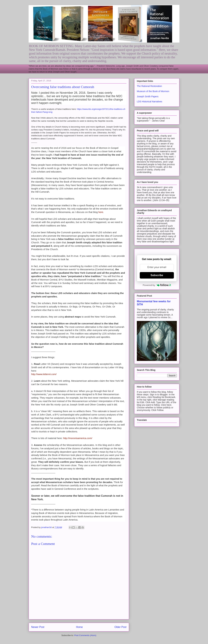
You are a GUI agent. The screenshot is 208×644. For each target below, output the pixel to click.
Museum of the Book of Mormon (153, 91)
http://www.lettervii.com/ (44, 374)
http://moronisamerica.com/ (78, 438)
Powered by (157, 285)
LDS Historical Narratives (149, 102)
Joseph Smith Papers (148, 96)
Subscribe (157, 275)
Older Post (120, 627)
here (101, 212)
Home (79, 627)
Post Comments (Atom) (85, 635)
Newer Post (38, 627)
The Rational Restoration (149, 86)
